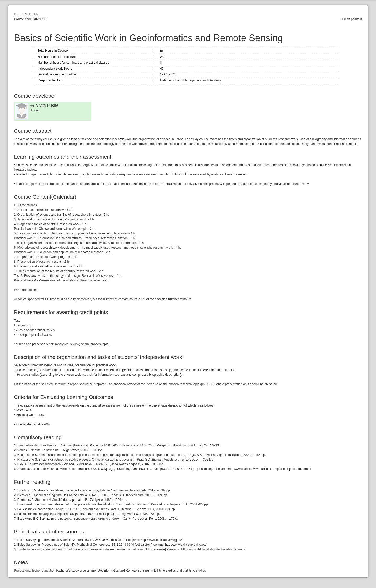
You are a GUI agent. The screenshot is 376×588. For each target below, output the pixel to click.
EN (21, 14)
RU (26, 14)
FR (36, 14)
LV (16, 14)
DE (31, 14)
